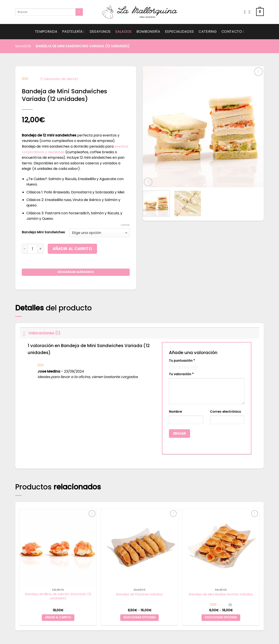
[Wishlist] (245, 12)
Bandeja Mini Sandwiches (43, 232)
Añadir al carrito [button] (58, 617)
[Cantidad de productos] (32, 249)
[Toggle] (24, 333)
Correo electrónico (225, 412)
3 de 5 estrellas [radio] (179, 367)
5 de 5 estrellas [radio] (194, 367)
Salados (123, 32)
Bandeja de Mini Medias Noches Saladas (221, 594)
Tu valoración (181, 374)
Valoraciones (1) (40, 333)
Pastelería (73, 32)
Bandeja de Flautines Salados (139, 594)
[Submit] (79, 12)
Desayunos (100, 32)
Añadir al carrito (72, 249)
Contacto (233, 32)
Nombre (175, 412)
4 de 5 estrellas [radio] (186, 367)
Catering (208, 32)
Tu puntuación (182, 361)
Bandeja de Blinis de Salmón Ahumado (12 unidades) (58, 596)
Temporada (46, 32)
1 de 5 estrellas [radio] (169, 367)
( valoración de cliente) (59, 79)
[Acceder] (251, 12)
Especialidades (179, 32)
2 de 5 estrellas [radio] (173, 367)
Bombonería (148, 32)
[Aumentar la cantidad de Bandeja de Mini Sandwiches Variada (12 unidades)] (41, 249)
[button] (260, 12)
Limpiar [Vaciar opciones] (125, 225)
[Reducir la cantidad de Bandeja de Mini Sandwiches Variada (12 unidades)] (25, 249)
